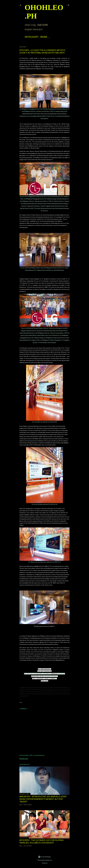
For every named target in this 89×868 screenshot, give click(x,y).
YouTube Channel (51, 676)
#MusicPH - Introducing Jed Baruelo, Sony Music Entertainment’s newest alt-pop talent (43, 799)
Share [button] (21, 702)
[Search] (68, 5)
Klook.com (24, 758)
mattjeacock (49, 860)
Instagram (38, 674)
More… (45, 37)
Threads (46, 674)
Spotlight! (32, 37)
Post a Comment (28, 805)
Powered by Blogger (45, 857)
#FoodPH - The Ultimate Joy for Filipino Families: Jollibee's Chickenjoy (42, 841)
